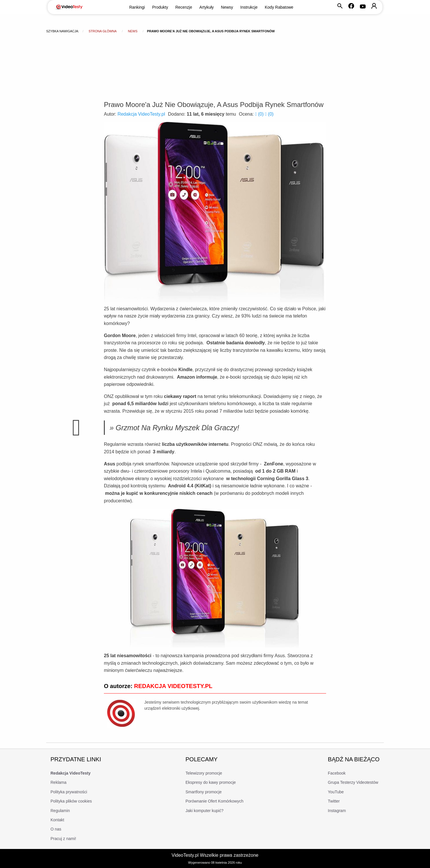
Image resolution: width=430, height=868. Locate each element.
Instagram (337, 811)
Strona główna (103, 31)
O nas (56, 829)
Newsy (227, 7)
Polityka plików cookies (71, 801)
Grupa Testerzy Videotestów (353, 782)
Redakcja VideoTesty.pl (141, 114)
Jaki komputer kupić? (205, 811)
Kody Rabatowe (279, 7)
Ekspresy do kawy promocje (211, 782)
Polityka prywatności (69, 792)
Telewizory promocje (204, 773)
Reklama (58, 782)
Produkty (160, 7)
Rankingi (137, 7)
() (260, 114)
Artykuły (207, 7)
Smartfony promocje (204, 792)
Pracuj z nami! (63, 839)
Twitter (334, 801)
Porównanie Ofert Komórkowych (215, 801)
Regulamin (60, 811)
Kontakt (57, 820)
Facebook (337, 773)
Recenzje (184, 7)
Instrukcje (249, 7)
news (133, 31)
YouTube (336, 792)
